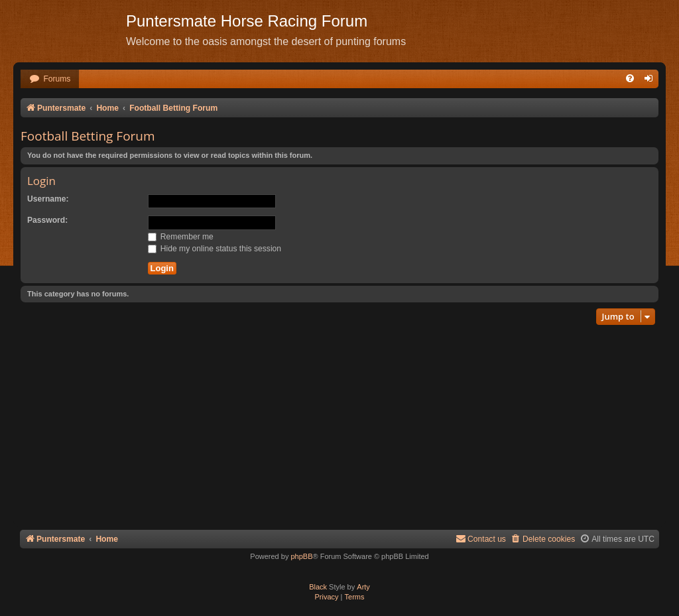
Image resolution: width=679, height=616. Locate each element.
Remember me (181, 237)
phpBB (301, 556)
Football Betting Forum (88, 136)
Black (318, 587)
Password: (47, 220)
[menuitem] (50, 79)
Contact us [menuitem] (481, 539)
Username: (48, 199)
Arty (363, 587)
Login (41, 181)
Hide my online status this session (215, 249)
